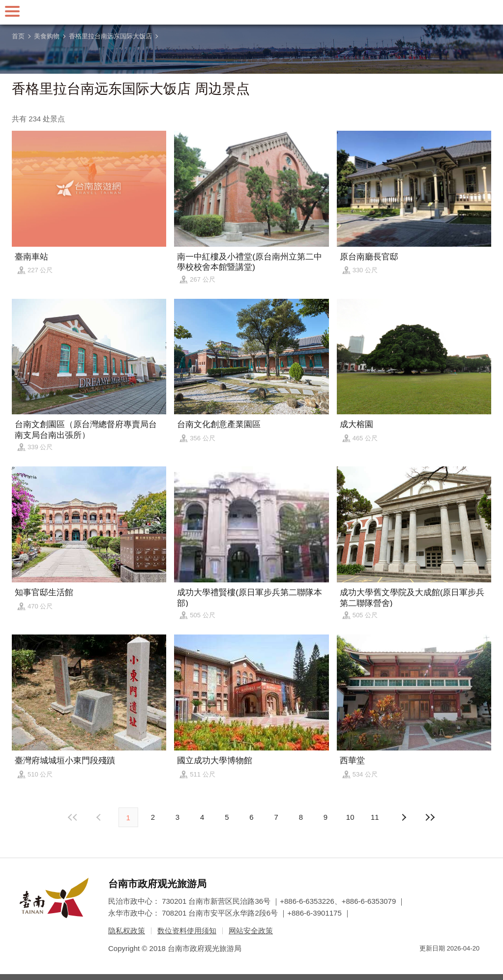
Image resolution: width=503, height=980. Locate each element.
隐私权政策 (127, 931)
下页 (100, 817)
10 (350, 817)
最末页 (430, 817)
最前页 (73, 817)
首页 (18, 36)
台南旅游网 (252, 12)
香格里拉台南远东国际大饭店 (110, 36)
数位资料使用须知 (187, 931)
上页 (403, 817)
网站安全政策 (251, 931)
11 (375, 817)
